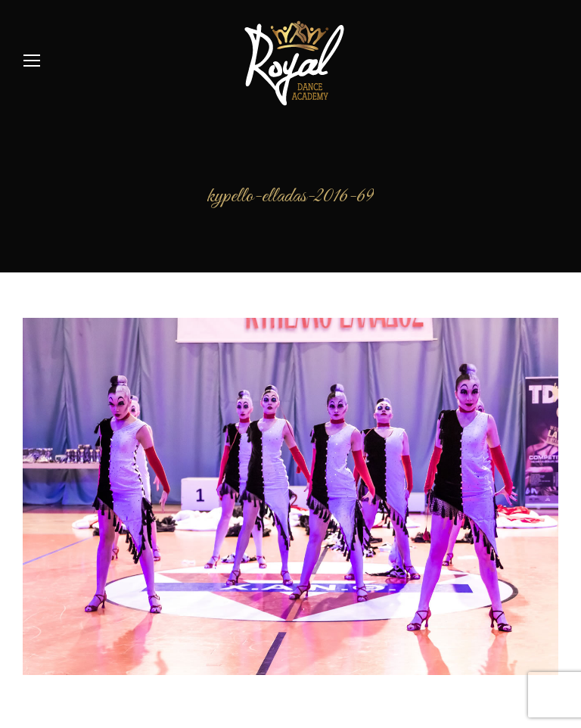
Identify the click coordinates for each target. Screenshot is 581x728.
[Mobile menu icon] (32, 61)
